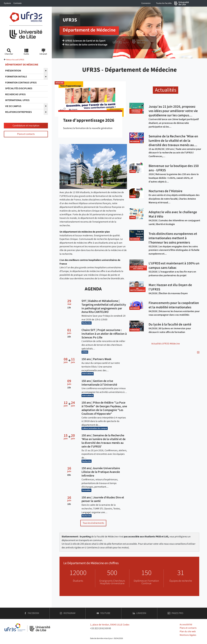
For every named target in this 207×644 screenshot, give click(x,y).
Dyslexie (7, 3)
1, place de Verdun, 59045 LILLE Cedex (110, 625)
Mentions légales (188, 635)
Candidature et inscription (26, 126)
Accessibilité (186, 625)
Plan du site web (188, 631)
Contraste (17, 3)
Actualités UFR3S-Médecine (166, 344)
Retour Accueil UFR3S (15, 60)
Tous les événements (93, 523)
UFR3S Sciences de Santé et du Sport (84, 41)
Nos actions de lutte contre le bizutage (85, 45)
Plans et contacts (26, 134)
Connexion (146, 3)
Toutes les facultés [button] (164, 3)
